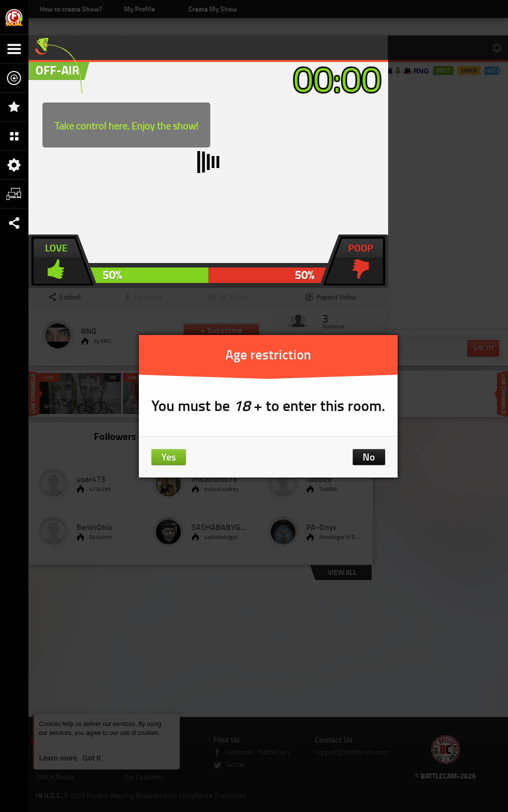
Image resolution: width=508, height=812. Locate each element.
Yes (169, 456)
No (369, 456)
